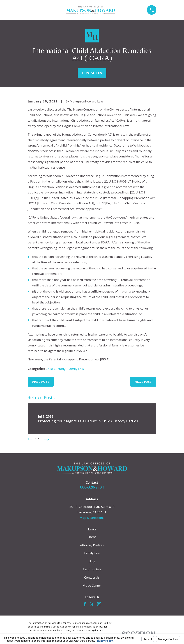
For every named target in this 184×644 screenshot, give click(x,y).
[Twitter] (92, 604)
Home (92, 537)
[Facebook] (85, 604)
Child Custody (56, 369)
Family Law (76, 369)
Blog (92, 561)
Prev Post (41, 382)
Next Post (143, 382)
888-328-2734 (92, 487)
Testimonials (92, 569)
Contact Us (92, 73)
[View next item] (47, 439)
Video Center (92, 586)
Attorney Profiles (92, 545)
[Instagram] (99, 604)
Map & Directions (92, 518)
